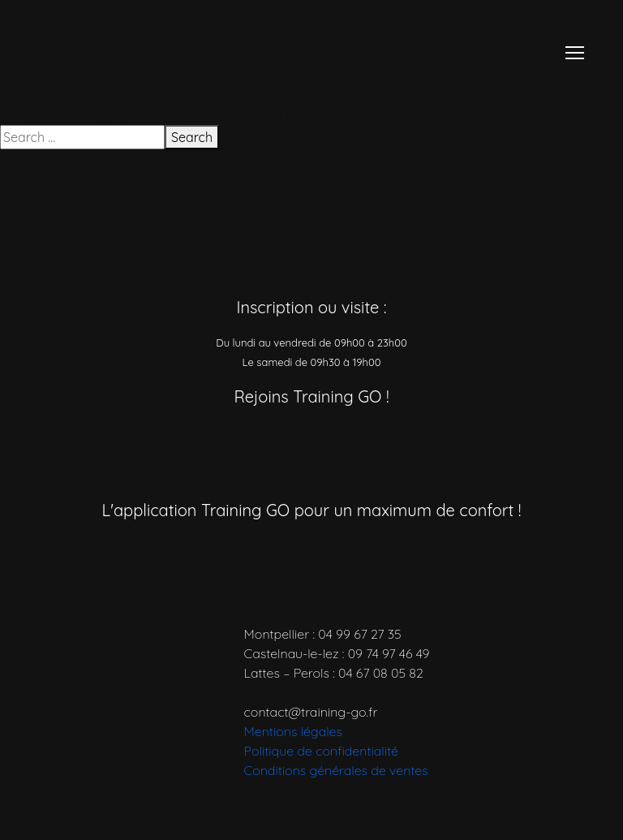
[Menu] (575, 53)
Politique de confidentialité (321, 751)
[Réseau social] (230, 441)
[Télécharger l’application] (244, 554)
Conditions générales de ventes (336, 770)
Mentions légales (293, 731)
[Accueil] (125, 51)
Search (192, 137)
